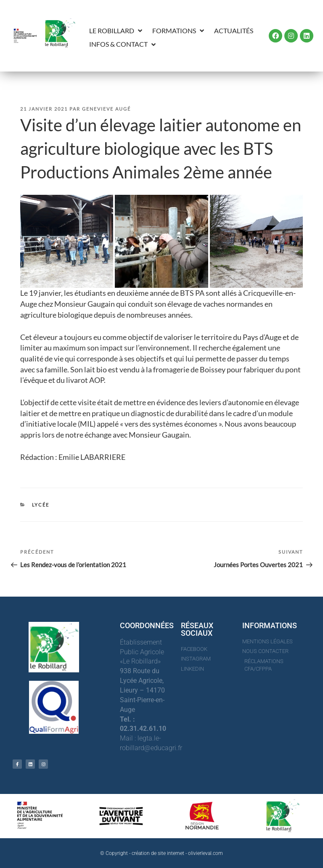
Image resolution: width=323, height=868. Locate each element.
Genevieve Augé (106, 109)
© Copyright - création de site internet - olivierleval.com (161, 853)
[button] (116, 31)
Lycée (41, 505)
